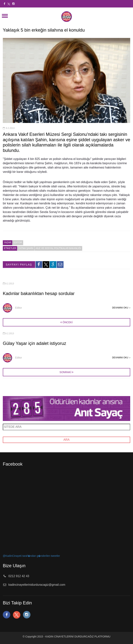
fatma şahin (26, 248)
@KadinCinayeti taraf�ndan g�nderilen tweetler (31, 556)
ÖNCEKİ (66, 322)
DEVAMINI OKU (121, 308)
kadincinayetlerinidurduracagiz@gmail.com (37, 585)
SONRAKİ (65, 372)
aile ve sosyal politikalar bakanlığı (58, 248)
